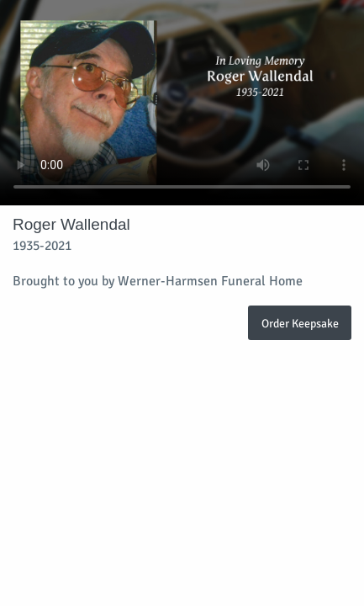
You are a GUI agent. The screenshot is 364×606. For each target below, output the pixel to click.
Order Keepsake (300, 323)
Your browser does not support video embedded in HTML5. (182, 103)
